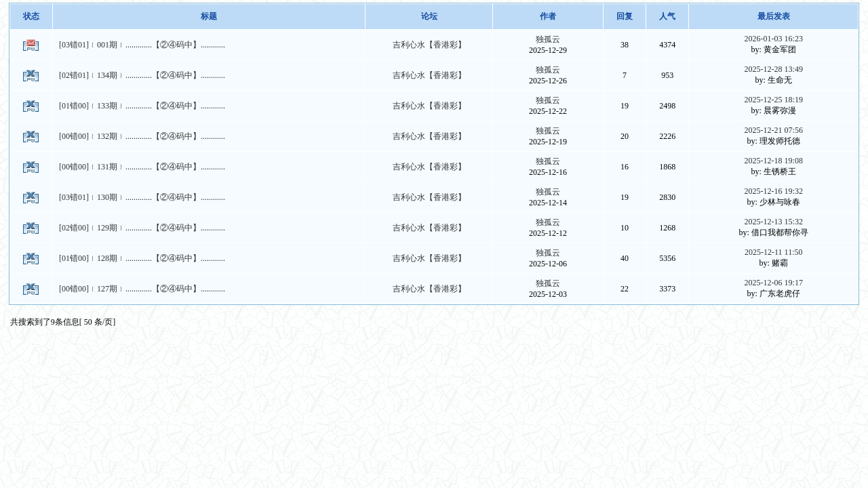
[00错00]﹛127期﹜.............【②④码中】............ (142, 289)
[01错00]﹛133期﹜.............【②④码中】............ (142, 106)
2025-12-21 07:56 (774, 130)
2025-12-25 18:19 (774, 100)
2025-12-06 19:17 (774, 283)
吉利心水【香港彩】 (429, 45)
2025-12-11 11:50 (773, 252)
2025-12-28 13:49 (774, 69)
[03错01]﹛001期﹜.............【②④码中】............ (142, 45)
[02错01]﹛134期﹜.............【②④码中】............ (142, 75)
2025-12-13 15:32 (774, 222)
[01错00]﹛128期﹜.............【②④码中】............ (142, 258)
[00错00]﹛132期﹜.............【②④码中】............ (142, 136)
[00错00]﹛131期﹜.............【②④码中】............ (142, 167)
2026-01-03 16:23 (774, 39)
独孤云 (548, 39)
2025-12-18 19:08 (774, 161)
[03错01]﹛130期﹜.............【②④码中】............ (142, 197)
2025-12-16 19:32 (774, 191)
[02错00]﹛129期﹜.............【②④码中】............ (142, 228)
